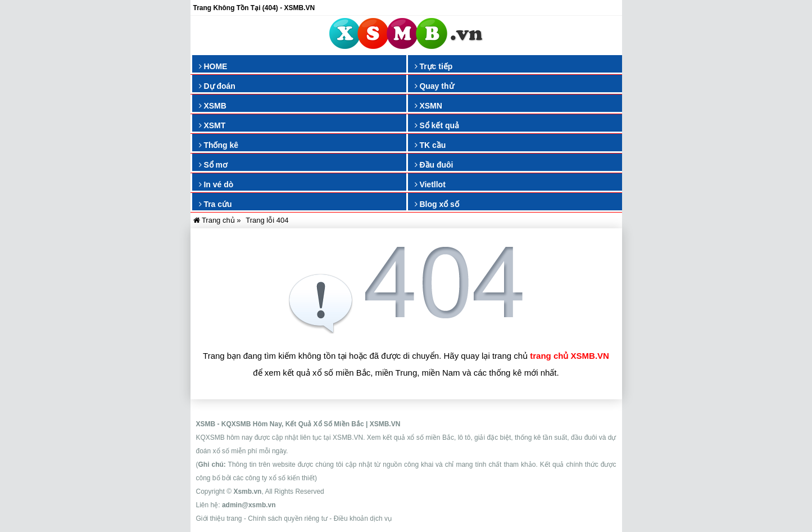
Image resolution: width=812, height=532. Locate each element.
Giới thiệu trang (219, 519)
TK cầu (430, 145)
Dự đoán (217, 86)
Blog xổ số (437, 204)
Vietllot (430, 184)
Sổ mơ (214, 165)
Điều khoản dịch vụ (363, 519)
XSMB (213, 106)
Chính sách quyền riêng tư (288, 519)
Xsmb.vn (247, 492)
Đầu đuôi (434, 165)
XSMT (212, 125)
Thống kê (219, 145)
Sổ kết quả (437, 125)
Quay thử (434, 86)
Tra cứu (216, 204)
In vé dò (216, 184)
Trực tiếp (434, 66)
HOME (213, 66)
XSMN (428, 106)
